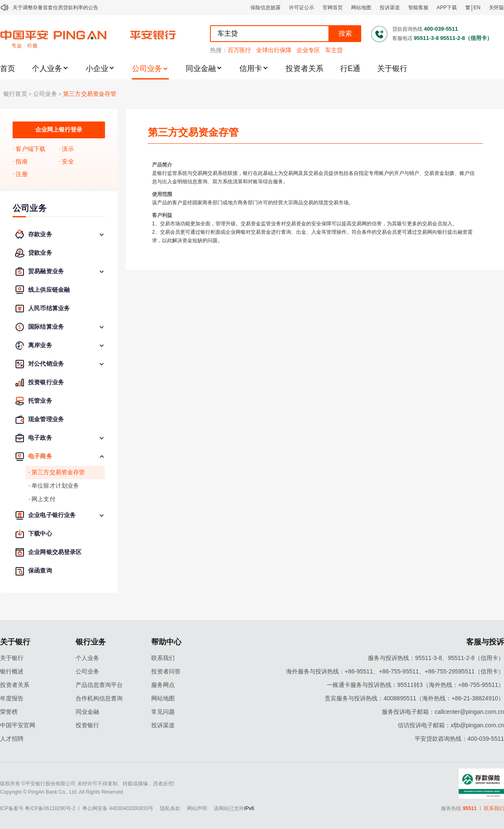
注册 (21, 174)
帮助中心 (166, 642)
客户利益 (162, 215)
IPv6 (249, 808)
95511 (470, 808)
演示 (68, 149)
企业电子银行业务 (52, 515)
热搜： (219, 50)
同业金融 (201, 69)
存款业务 (40, 234)
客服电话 (402, 38)
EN (477, 8)
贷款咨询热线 (407, 29)
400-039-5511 (441, 29)
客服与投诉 (485, 642)
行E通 (350, 69)
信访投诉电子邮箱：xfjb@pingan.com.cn (451, 725)
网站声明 (197, 808)
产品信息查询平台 (99, 685)
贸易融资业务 (46, 271)
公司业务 (147, 69)
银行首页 (15, 94)
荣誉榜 (9, 712)
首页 (8, 69)
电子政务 (40, 438)
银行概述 (12, 671)
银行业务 (91, 642)
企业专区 (308, 50)
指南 (21, 162)
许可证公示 (302, 8)
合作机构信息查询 (99, 698)
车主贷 (334, 50)
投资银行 (87, 725)
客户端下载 (30, 149)
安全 (68, 162)
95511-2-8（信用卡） (466, 38)
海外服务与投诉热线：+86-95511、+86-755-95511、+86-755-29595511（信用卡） (395, 671)
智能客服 (418, 8)
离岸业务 (40, 345)
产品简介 (162, 165)
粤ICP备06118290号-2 (50, 808)
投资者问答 (166, 671)
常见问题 (163, 712)
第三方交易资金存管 (90, 94)
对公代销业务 (46, 364)
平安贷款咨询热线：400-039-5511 (459, 739)
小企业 (97, 69)
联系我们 (163, 658)
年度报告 (12, 698)
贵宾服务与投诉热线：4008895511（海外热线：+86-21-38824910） (414, 698)
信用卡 (251, 69)
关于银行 (392, 69)
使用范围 (162, 194)
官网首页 (333, 8)
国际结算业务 (46, 327)
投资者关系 (304, 69)
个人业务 (47, 69)
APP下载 (447, 8)
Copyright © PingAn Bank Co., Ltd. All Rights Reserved (62, 792)
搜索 (345, 33)
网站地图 (361, 8)
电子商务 (40, 456)
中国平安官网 (18, 725)
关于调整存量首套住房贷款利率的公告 (55, 8)
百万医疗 (239, 50)
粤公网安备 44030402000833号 (118, 808)
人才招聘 (12, 739)
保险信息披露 (265, 8)
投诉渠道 (390, 8)
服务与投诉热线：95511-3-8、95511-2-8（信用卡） (436, 658)
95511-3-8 (426, 38)
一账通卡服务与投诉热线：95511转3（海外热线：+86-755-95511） (415, 685)
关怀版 (496, 8)
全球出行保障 (274, 50)
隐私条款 (170, 808)
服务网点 (163, 685)
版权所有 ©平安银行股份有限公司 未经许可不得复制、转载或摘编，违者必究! (87, 784)
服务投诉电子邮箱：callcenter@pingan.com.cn (443, 712)
